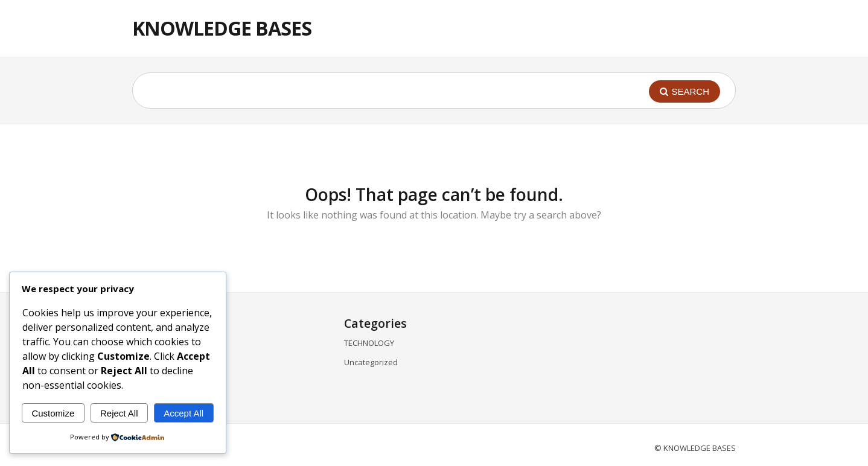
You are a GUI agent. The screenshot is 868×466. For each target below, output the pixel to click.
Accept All (183, 413)
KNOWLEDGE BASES (222, 28)
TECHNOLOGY (369, 343)
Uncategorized (371, 362)
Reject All (119, 413)
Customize (53, 413)
